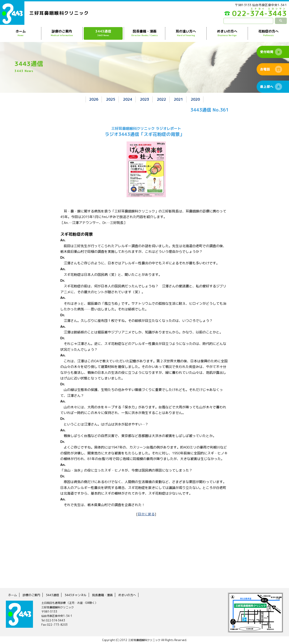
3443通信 (103, 33)
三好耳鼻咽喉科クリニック (59, 13)
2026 (91, 99)
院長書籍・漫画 (144, 33)
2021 (180, 99)
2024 (127, 99)
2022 (162, 99)
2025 (109, 99)
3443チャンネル (79, 595)
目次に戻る (146, 514)
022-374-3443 (253, 14)
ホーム (21, 33)
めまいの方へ (227, 33)
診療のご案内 (62, 33)
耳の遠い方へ (186, 33)
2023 (144, 99)
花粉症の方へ (268, 33)
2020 (198, 99)
